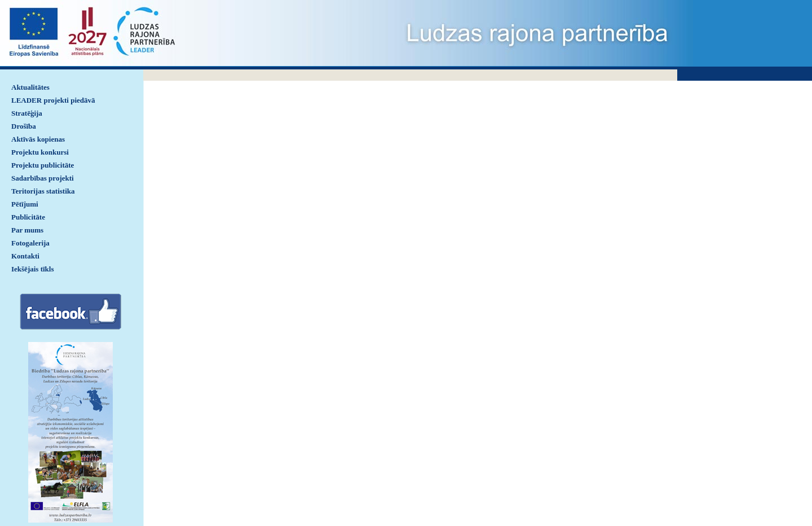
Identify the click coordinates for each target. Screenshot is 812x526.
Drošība (24, 126)
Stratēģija (27, 113)
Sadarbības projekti (43, 178)
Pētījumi (25, 204)
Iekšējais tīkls (32, 269)
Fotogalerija (30, 243)
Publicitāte (28, 217)
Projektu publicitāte (43, 165)
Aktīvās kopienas (38, 139)
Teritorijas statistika (43, 191)
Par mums (27, 230)
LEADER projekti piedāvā (53, 100)
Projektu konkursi (40, 152)
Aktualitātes (30, 87)
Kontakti (25, 256)
